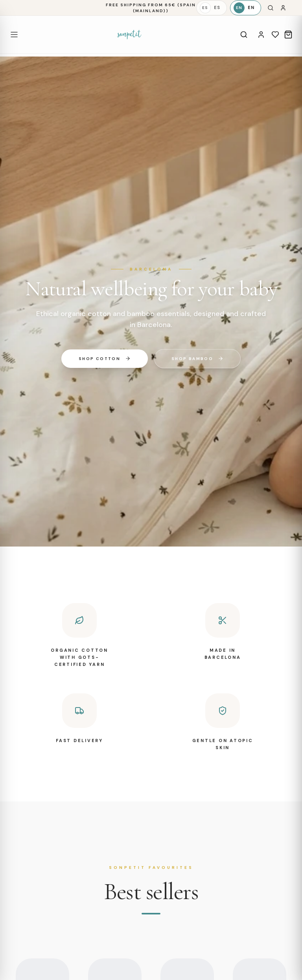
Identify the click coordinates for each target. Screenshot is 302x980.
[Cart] (288, 35)
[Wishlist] (275, 35)
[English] (246, 8)
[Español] (212, 8)
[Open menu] (14, 35)
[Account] (261, 35)
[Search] (271, 8)
